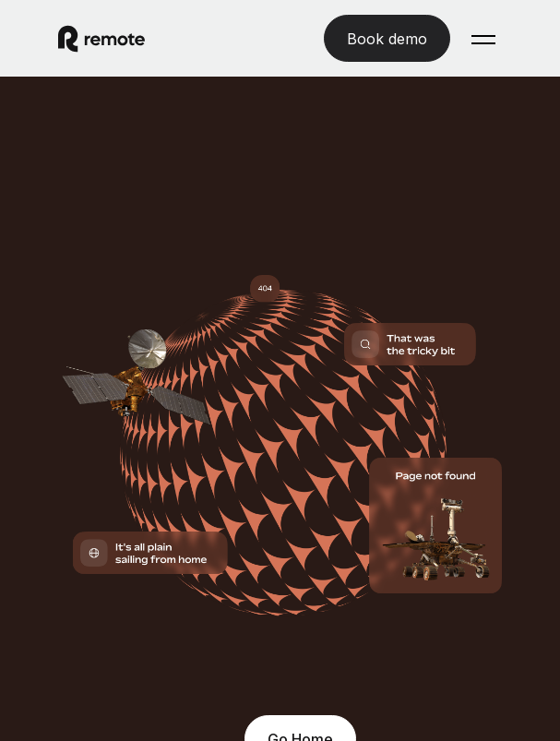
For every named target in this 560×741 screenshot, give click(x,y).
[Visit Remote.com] (170, 39)
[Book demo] (387, 38)
